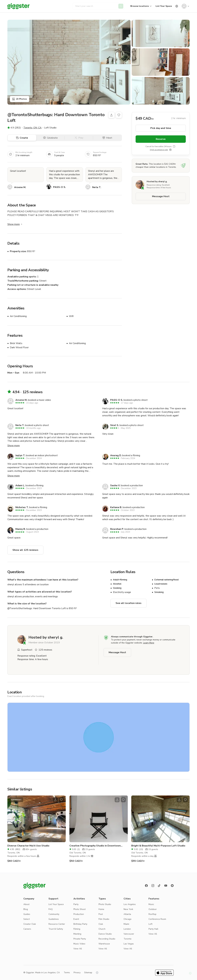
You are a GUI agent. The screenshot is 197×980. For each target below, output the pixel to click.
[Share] (111, 115)
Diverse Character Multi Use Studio (28, 846)
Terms (67, 973)
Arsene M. (20, 187)
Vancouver (129, 934)
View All (78, 949)
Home (101, 909)
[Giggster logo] (34, 886)
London (127, 929)
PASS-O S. (59, 187)
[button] (190, 973)
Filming (77, 929)
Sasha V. (115, 485)
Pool (101, 914)
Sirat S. (115, 425)
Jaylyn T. (20, 455)
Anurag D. (116, 455)
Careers (27, 929)
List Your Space (164, 6)
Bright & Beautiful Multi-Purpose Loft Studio (158, 846)
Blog (26, 909)
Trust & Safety (56, 929)
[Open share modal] (55, 800)
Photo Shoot (79, 909)
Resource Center (57, 924)
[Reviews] (172, 886)
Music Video (79, 944)
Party (76, 904)
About (26, 904)
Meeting (77, 934)
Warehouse (104, 944)
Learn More (149, 643)
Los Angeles (130, 904)
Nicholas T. (22, 507)
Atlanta (127, 914)
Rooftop (152, 914)
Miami (126, 924)
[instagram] (153, 886)
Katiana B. (116, 507)
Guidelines (54, 919)
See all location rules (129, 603)
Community (54, 914)
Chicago (128, 919)
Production (79, 914)
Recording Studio (107, 939)
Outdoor (153, 909)
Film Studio (104, 919)
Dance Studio (105, 934)
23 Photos (20, 99)
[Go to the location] (37, 819)
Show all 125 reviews (25, 550)
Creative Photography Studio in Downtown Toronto (95, 846)
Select (27, 919)
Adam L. (20, 485)
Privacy (77, 973)
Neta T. (97, 187)
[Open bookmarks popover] (119, 115)
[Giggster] (18, 6)
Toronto (128, 939)
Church (102, 929)
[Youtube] (166, 886)
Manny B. (21, 529)
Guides (27, 914)
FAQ (51, 909)
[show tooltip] (174, 146)
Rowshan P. (117, 529)
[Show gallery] (69, 62)
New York (128, 909)
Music (151, 904)
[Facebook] (146, 886)
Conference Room (157, 919)
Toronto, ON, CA (32, 128)
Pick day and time (161, 128)
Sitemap (88, 973)
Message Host (161, 196)
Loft (150, 924)
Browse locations (140, 6)
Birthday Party (80, 924)
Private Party (80, 939)
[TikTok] (159, 886)
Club (101, 924)
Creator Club (30, 924)
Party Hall (153, 929)
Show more (15, 224)
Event (76, 919)
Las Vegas (129, 944)
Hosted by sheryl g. (157, 182)
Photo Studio (105, 904)
